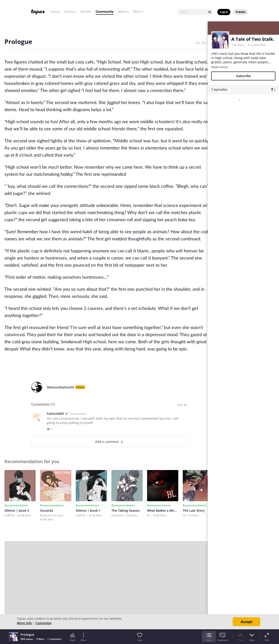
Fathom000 (55, 414)
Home (55, 11)
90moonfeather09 (60, 387)
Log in (224, 12)
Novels (86, 11)
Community (105, 11)
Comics (70, 11)
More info (24, 623)
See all (182, 405)
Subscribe (243, 76)
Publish (241, 12)
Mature (123, 11)
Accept (247, 622)
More (139, 11)
